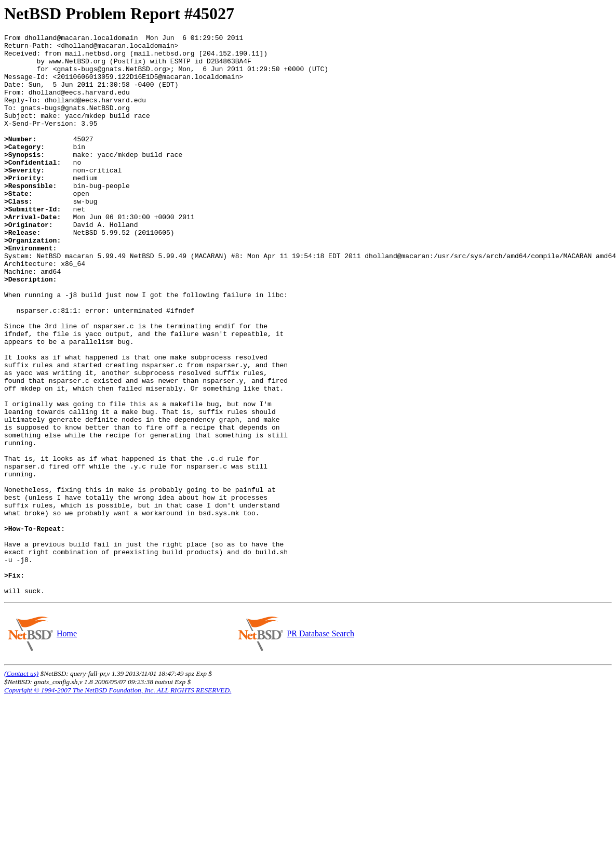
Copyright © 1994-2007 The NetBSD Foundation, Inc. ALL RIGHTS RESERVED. (118, 802)
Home (66, 746)
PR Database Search (320, 746)
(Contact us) (21, 786)
